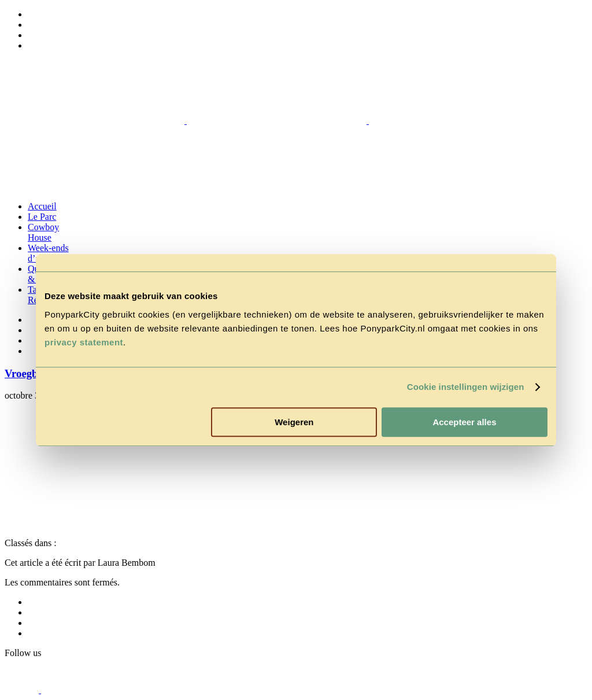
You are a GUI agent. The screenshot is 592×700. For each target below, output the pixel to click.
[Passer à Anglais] (33, 35)
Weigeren (294, 422)
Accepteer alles (464, 422)
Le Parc (42, 217)
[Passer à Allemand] (33, 25)
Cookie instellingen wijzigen (466, 387)
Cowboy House (43, 232)
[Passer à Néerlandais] (33, 14)
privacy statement (84, 342)
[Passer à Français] (33, 45)
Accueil (42, 206)
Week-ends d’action (48, 253)
